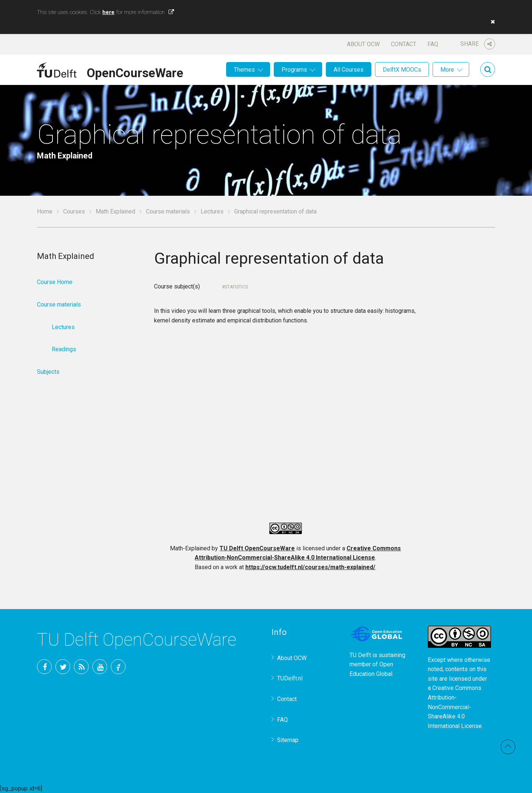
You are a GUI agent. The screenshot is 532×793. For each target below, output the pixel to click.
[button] (491, 22)
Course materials (168, 211)
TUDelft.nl (290, 678)
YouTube (100, 667)
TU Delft (118, 667)
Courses (74, 211)
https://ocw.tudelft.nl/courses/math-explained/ (310, 567)
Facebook (44, 667)
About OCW (363, 44)
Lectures (212, 211)
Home (45, 211)
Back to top (508, 747)
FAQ (433, 44)
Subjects (48, 372)
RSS (81, 667)
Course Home (55, 282)
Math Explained (115, 211)
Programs (294, 70)
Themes (244, 70)
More (447, 70)
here (108, 12)
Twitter (63, 667)
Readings (64, 349)
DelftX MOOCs (402, 70)
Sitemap (288, 740)
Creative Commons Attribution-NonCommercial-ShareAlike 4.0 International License (455, 707)
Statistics (236, 287)
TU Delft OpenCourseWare (257, 548)
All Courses (349, 70)
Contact (404, 44)
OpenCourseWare (135, 72)
